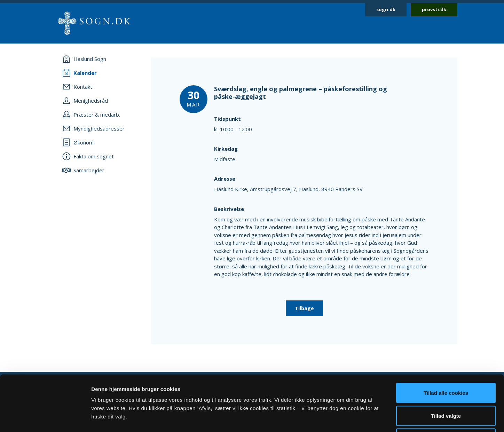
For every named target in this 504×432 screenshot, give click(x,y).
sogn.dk (386, 9)
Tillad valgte (446, 364)
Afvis (446, 386)
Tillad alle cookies (446, 341)
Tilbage (304, 308)
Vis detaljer (362, 418)
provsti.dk (434, 9)
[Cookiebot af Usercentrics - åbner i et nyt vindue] (45, 418)
